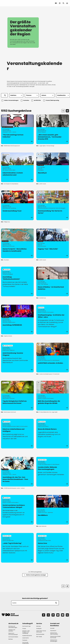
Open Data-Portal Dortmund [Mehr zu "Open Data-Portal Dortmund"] (41, 631)
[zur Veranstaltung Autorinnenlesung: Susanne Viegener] (17, 358)
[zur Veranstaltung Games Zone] (53, 548)
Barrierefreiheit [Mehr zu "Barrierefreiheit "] (40, 634)
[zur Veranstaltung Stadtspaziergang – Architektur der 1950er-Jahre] (53, 319)
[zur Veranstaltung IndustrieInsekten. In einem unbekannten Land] (17, 167)
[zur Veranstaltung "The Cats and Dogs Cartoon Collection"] (17, 129)
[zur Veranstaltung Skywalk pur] (53, 167)
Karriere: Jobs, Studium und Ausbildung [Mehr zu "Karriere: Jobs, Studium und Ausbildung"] (26, 632)
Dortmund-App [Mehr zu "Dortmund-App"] (26, 626)
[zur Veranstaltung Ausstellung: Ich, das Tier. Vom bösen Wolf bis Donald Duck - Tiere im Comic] (17, 472)
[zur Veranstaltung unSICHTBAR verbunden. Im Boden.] (53, 358)
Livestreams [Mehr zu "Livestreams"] (26, 638)
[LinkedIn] (67, 615)
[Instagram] (48, 615)
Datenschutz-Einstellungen (54, 641)
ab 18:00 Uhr (36, 100)
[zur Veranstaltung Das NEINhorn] (53, 510)
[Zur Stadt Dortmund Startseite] (10, 3)
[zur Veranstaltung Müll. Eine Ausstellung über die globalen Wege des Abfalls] (53, 396)
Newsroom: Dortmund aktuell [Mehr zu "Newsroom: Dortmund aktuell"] (13, 634)
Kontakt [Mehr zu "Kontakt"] (52, 628)
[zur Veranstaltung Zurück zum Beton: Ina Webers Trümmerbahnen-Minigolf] (17, 510)
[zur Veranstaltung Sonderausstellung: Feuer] (17, 205)
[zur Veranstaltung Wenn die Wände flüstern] (53, 434)
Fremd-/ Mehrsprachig (51, 100)
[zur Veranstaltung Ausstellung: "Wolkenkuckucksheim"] (17, 281)
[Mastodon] (53, 615)
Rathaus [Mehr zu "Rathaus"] (11, 639)
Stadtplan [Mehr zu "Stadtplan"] (39, 629)
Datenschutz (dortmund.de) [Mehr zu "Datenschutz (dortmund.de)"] (54, 634)
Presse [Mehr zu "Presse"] (24, 629)
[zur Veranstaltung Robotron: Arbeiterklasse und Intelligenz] (17, 434)
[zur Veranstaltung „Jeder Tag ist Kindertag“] (17, 548)
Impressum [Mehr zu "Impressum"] (53, 631)
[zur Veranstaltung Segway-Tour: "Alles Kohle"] (53, 243)
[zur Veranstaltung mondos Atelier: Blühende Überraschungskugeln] (53, 472)
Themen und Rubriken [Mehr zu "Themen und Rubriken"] (12, 630)
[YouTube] (63, 615)
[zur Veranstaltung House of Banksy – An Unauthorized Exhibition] (53, 281)
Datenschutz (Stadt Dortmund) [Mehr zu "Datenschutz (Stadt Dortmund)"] (55, 637)
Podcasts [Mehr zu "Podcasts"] (25, 640)
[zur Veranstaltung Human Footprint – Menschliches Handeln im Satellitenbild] (17, 243)
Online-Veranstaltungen (10, 100)
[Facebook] (44, 615)
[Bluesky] (58, 615)
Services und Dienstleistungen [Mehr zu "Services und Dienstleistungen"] (13, 627)
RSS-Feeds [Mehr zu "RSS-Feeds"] (39, 637)
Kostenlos (25, 100)
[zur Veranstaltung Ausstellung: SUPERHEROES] (17, 319)
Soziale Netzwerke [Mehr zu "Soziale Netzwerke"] (27, 636)
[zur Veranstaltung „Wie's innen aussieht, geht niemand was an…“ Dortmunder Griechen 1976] (53, 129)
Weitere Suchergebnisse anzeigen (35, 575)
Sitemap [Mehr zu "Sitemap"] (38, 626)
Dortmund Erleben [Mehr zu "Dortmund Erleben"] (13, 637)
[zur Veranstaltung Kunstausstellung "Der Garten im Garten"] (53, 205)
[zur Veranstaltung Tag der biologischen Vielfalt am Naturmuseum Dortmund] (17, 396)
